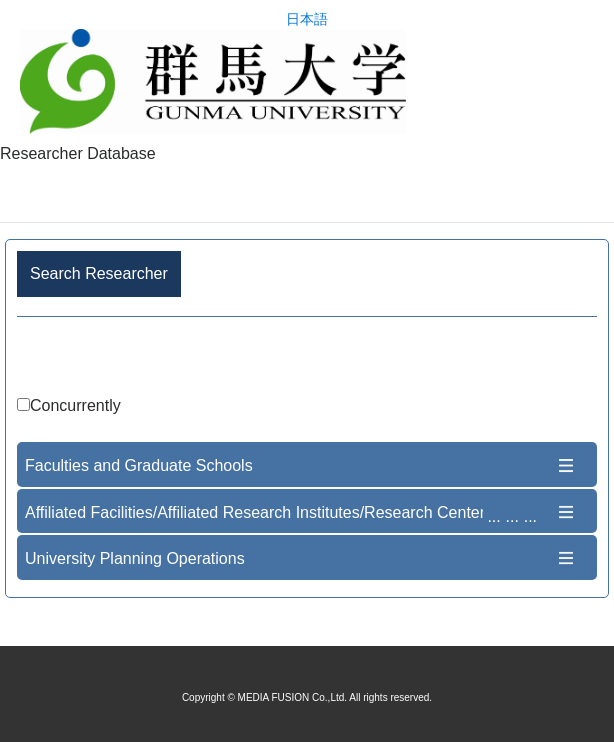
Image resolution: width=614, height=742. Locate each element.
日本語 (307, 19)
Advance (307, 359)
